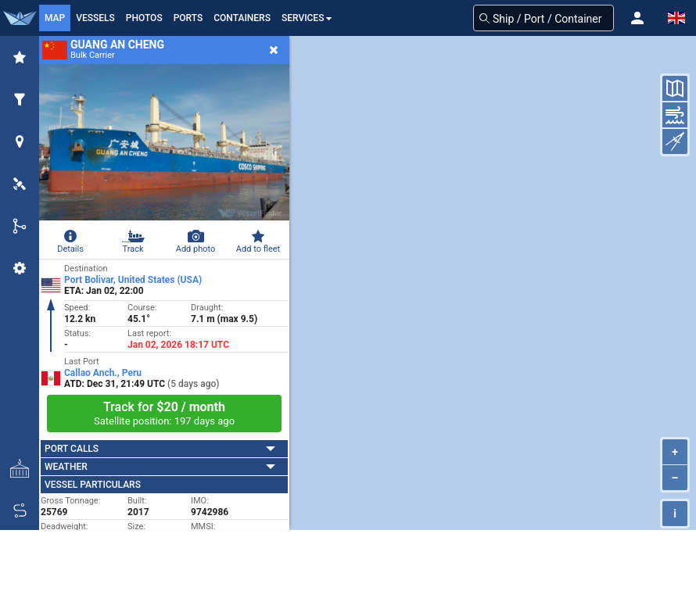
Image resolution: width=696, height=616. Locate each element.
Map (55, 18)
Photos (144, 18)
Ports (188, 18)
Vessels (95, 18)
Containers (242, 18)
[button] (637, 18)
